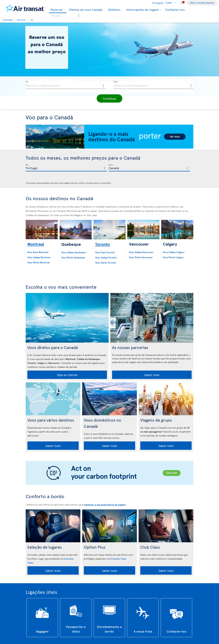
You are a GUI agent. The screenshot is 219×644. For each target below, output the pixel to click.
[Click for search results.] (79, 16)
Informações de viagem (142, 10)
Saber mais (152, 375)
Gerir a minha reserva (202, 3)
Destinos (114, 10)
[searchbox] (66, 16)
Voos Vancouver (141, 252)
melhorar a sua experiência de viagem (105, 505)
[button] (109, 98)
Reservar (56, 10)
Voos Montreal (38, 252)
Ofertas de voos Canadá (85, 10)
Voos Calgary (174, 252)
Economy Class (118, 559)
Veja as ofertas (67, 375)
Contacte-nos (175, 10)
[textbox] (66, 85)
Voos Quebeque (73, 252)
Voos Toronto (105, 252)
